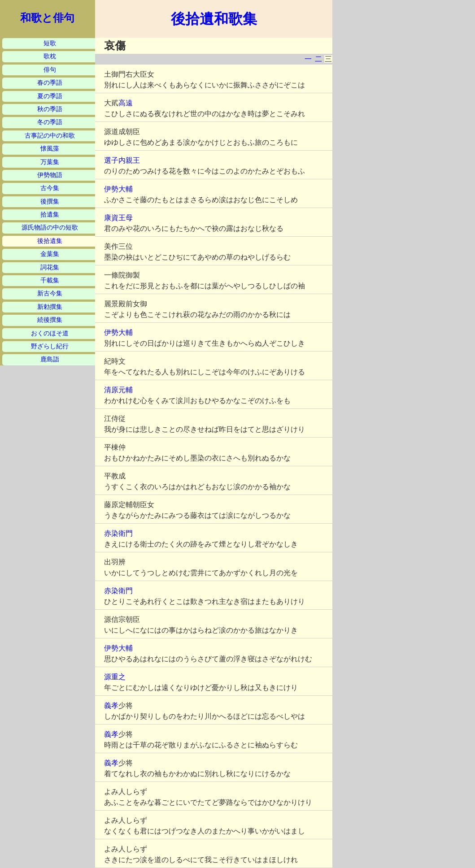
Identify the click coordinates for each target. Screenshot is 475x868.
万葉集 (50, 162)
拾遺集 (50, 215)
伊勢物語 (50, 175)
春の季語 (50, 83)
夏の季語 (50, 96)
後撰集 (50, 202)
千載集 (50, 280)
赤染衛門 (118, 533)
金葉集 (50, 254)
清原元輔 (118, 390)
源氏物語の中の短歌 (50, 228)
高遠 (126, 103)
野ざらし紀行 (50, 346)
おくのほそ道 (50, 333)
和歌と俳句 (47, 18)
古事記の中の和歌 (50, 136)
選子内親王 (122, 160)
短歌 (50, 43)
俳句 (50, 70)
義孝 (111, 705)
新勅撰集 (50, 307)
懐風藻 (50, 149)
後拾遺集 (50, 241)
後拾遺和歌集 (214, 19)
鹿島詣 (50, 359)
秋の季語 (50, 109)
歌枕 (50, 56)
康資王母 (118, 218)
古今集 (50, 188)
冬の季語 (50, 122)
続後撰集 (50, 320)
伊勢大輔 (118, 189)
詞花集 (50, 267)
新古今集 (50, 293)
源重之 (115, 677)
